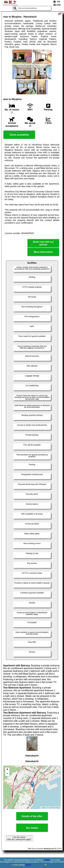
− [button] (7, 774)
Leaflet (43, 808)
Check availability (19, 135)
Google (47, 860)
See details (32, 828)
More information (43, 252)
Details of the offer (32, 816)
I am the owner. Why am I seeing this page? (19, 838)
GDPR (28, 865)
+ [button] (7, 770)
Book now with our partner (43, 243)
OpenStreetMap (54, 808)
